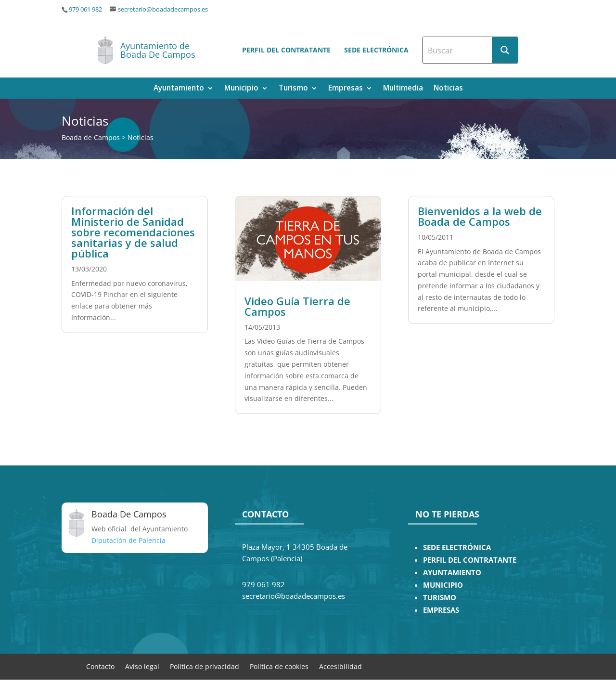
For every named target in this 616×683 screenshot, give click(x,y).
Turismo (293, 89)
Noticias (448, 89)
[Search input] (458, 50)
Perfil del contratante (286, 50)
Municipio (241, 89)
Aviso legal (142, 666)
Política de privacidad (205, 666)
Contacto (100, 666)
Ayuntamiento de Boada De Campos (158, 50)
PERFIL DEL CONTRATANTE (470, 560)
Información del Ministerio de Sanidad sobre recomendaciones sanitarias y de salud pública (133, 232)
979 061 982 (85, 9)
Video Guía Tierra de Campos (297, 306)
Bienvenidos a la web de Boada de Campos (480, 216)
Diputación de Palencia (128, 540)
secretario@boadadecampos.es (163, 9)
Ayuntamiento (179, 89)
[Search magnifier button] (505, 50)
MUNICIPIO (443, 585)
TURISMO (440, 598)
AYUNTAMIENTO (452, 573)
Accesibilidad (340, 666)
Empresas (346, 89)
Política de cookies (279, 666)
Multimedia (403, 89)
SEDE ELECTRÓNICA (457, 548)
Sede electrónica (376, 50)
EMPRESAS (441, 610)
